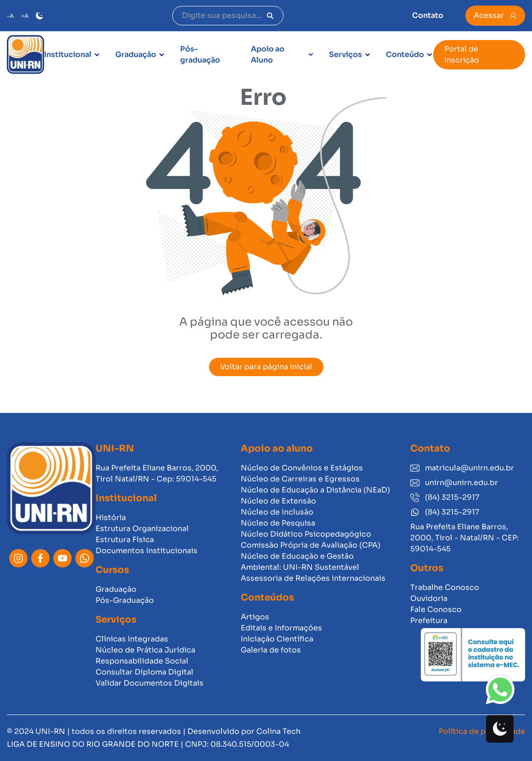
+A (25, 16)
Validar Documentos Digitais (150, 683)
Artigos (255, 617)
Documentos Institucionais (147, 551)
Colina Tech (278, 731)
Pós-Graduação (125, 600)
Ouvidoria (429, 598)
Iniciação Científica (277, 639)
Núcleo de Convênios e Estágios (302, 468)
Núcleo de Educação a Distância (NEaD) (315, 490)
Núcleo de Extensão (278, 501)
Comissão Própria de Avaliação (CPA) (311, 545)
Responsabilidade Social (142, 661)
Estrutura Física (125, 540)
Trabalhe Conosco (445, 587)
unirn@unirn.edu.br (454, 483)
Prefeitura (429, 621)
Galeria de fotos (271, 650)
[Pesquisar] (270, 16)
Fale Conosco (436, 609)
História (111, 518)
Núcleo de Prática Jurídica (145, 650)
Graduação (136, 54)
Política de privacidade (482, 731)
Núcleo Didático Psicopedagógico (306, 534)
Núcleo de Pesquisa (278, 523)
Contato (428, 15)
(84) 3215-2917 (445, 497)
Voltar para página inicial (266, 367)
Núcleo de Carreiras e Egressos (300, 479)
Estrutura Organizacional (142, 529)
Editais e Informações (281, 628)
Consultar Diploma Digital (144, 672)
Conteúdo (405, 54)
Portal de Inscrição (462, 54)
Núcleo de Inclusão (277, 512)
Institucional (68, 54)
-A (10, 16)
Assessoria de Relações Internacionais (313, 578)
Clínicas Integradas (132, 639)
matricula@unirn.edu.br (462, 468)
